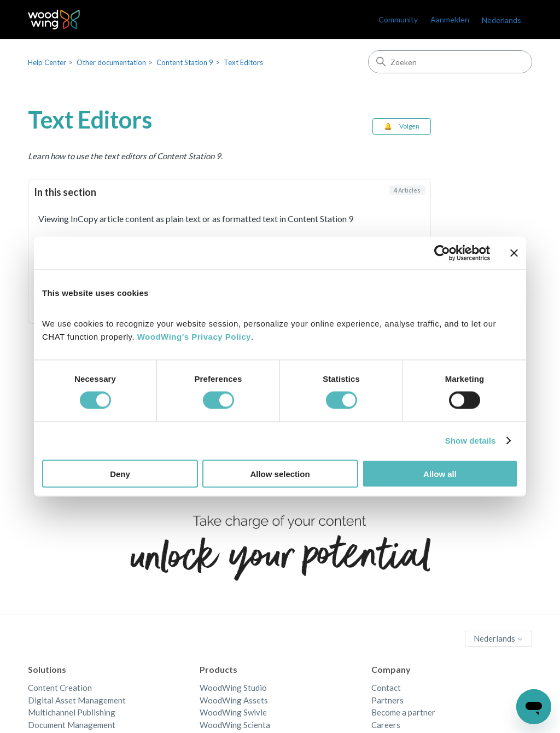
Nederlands (501, 20)
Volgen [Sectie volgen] (409, 126)
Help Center (47, 62)
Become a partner (403, 712)
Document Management (72, 725)
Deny (120, 473)
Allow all (440, 473)
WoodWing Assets (234, 700)
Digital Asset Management (77, 700)
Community (398, 19)
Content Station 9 (185, 62)
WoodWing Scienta (235, 725)
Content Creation (60, 688)
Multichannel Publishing (72, 712)
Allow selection (280, 473)
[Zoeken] (450, 62)
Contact (386, 688)
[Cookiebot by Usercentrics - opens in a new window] (442, 253)
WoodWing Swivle (233, 712)
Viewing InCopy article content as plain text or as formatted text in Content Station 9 (196, 219)
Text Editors (243, 62)
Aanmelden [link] (450, 19)
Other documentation (111, 62)
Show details (471, 441)
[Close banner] (514, 253)
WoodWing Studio (233, 688)
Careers (386, 725)
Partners (387, 700)
